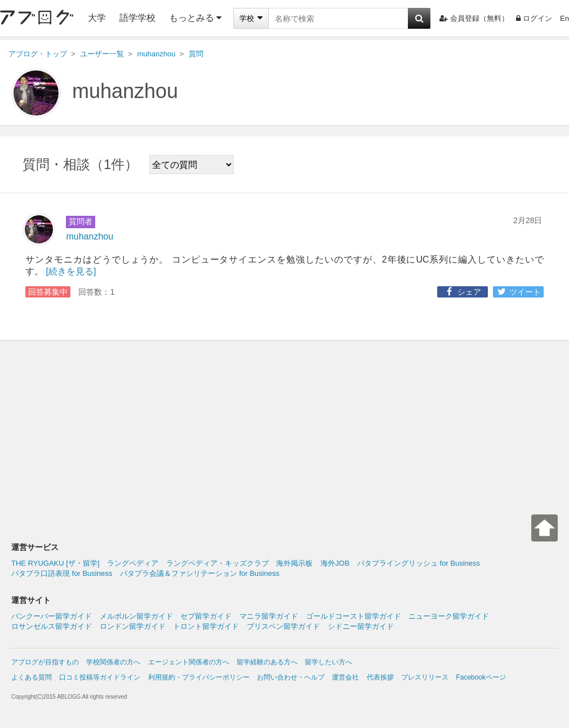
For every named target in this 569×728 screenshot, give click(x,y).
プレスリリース (425, 677)
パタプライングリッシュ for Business (419, 563)
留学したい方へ (328, 662)
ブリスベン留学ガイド (283, 626)
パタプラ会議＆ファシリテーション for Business (200, 573)
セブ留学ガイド (206, 616)
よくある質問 (32, 677)
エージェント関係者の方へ (189, 662)
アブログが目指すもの (45, 662)
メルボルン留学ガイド (136, 616)
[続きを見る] (71, 271)
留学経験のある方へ (267, 662)
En (564, 18)
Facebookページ (481, 677)
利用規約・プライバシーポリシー (199, 677)
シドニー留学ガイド (361, 626)
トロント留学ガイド (206, 626)
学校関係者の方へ (113, 662)
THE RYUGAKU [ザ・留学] (55, 563)
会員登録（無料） (474, 18)
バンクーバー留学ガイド (52, 616)
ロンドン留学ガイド (133, 626)
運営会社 (345, 677)
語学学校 (137, 18)
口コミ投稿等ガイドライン (100, 677)
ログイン (534, 18)
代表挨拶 (380, 677)
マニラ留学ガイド (269, 616)
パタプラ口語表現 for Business (62, 573)
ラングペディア (133, 563)
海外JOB (335, 563)
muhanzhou (125, 91)
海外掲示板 (294, 563)
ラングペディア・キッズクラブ (217, 563)
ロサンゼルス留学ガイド (52, 626)
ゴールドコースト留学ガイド (354, 616)
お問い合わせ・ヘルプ (291, 677)
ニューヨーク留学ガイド (449, 616)
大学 (97, 18)
